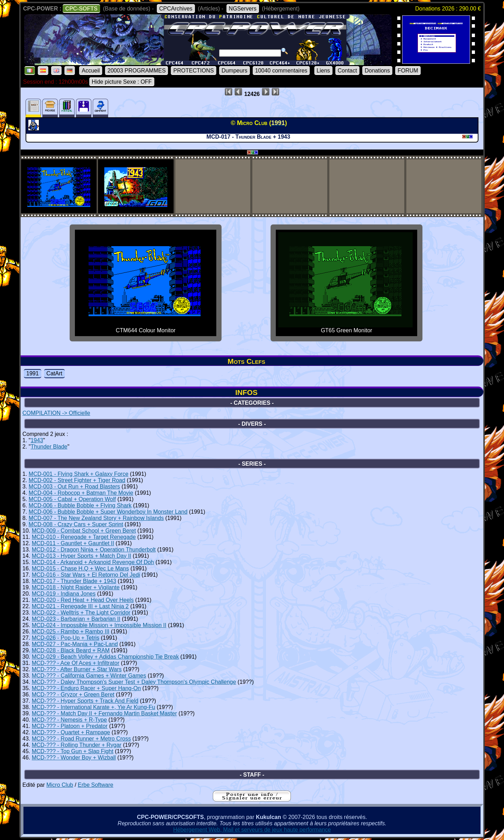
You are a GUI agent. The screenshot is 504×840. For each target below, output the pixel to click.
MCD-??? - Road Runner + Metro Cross (81, 739)
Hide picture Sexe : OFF (122, 82)
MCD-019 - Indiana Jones (64, 594)
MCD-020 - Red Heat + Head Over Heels (83, 600)
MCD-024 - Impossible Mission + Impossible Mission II (99, 625)
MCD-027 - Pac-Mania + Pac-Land (75, 644)
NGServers (243, 9)
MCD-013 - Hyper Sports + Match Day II (82, 556)
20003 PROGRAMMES (136, 71)
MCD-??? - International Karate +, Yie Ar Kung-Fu (94, 707)
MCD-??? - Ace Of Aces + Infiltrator (76, 663)
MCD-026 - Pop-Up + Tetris (66, 638)
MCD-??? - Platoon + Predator (70, 726)
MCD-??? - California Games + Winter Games (89, 676)
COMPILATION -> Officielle (56, 413)
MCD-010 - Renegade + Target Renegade (84, 537)
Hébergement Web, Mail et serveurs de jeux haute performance (252, 830)
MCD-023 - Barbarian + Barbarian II (76, 619)
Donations (377, 71)
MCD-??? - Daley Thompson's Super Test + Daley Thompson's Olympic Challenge (134, 682)
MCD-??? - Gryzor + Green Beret (73, 695)
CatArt (54, 373)
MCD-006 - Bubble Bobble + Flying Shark (80, 505)
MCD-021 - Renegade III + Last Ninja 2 (80, 606)
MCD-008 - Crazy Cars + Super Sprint (76, 524)
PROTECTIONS (194, 71)
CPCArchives (176, 9)
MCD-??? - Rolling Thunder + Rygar (77, 745)
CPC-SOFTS (81, 9)
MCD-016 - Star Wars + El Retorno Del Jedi (86, 575)
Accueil (91, 71)
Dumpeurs (234, 71)
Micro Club (59, 785)
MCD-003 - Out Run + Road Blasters (74, 487)
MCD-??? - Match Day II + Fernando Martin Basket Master (104, 713)
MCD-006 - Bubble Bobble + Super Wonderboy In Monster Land (108, 512)
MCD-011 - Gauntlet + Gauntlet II (73, 543)
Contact (347, 71)
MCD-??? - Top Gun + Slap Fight (73, 751)
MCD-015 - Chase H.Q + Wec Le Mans (80, 568)
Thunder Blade (49, 447)
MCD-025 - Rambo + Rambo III (71, 631)
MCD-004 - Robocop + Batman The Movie (81, 493)
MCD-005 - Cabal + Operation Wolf (72, 499)
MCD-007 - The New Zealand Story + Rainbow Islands (96, 518)
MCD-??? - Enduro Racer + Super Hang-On (86, 688)
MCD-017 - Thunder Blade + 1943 (74, 581)
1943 (37, 440)
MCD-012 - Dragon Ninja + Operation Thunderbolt (94, 550)
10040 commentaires (281, 71)
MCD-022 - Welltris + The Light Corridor (81, 613)
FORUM (408, 71)
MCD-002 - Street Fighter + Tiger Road (77, 480)
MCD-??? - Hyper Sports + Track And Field (85, 701)
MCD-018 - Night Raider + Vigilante (76, 587)
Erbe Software (95, 785)
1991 (33, 373)
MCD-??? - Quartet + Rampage (71, 732)
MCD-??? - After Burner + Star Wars (77, 669)
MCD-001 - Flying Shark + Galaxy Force (79, 474)
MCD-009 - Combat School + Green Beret (84, 531)
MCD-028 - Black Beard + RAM (71, 650)
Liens (323, 71)
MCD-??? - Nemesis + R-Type (69, 720)
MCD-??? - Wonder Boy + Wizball (74, 758)
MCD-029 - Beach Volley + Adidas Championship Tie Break (105, 657)
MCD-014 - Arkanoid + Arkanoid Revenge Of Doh (93, 562)
